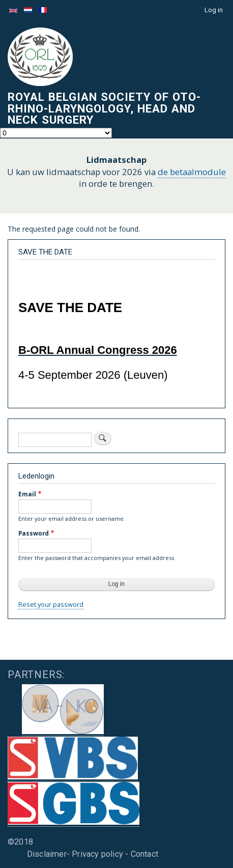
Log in (214, 10)
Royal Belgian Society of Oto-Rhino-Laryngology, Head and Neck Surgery (104, 108)
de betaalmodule (192, 172)
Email (27, 494)
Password (34, 533)
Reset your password (51, 604)
